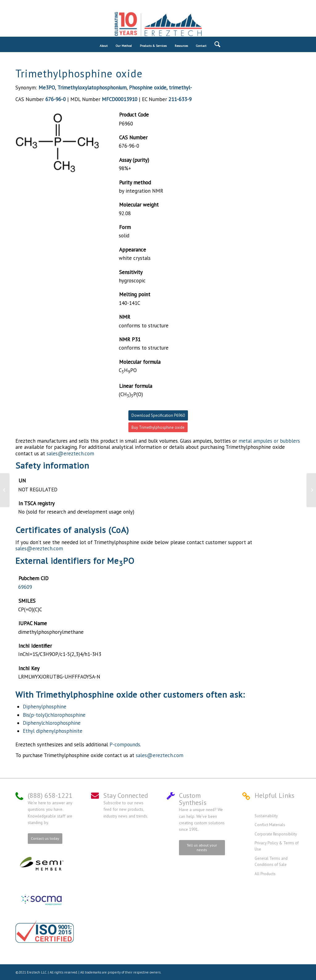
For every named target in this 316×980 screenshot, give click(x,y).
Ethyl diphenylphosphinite (53, 731)
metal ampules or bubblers (269, 441)
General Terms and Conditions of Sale (271, 861)
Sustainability (266, 816)
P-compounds (125, 744)
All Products (265, 874)
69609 (25, 587)
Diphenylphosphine (45, 707)
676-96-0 (56, 99)
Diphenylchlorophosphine (52, 723)
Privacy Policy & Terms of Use (277, 846)
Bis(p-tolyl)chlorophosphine (54, 715)
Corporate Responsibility (276, 834)
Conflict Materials (270, 825)
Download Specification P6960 (158, 415)
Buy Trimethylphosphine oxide (158, 427)
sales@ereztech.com (70, 453)
